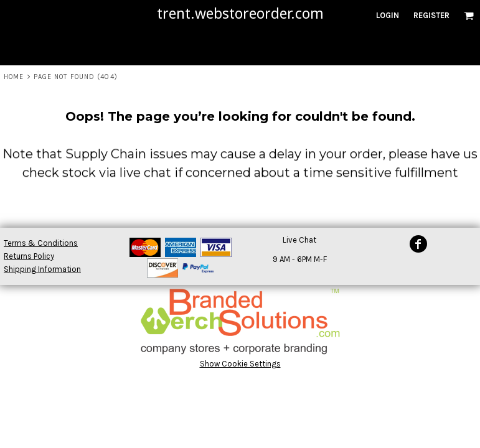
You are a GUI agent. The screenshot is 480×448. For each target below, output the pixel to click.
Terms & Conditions (41, 243)
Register (431, 15)
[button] (469, 16)
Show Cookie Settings (240, 364)
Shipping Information (42, 269)
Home (14, 77)
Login (388, 15)
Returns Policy (29, 256)
